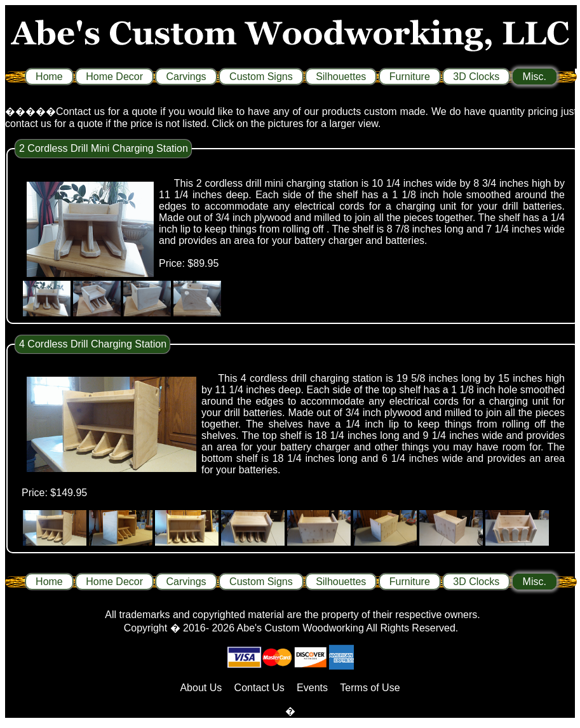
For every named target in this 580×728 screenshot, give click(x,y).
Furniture (410, 77)
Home (49, 77)
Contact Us (260, 688)
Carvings (186, 77)
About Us (201, 688)
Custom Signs (261, 77)
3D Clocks (476, 77)
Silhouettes (341, 77)
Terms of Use (370, 688)
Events (312, 688)
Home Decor (114, 77)
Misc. (535, 77)
